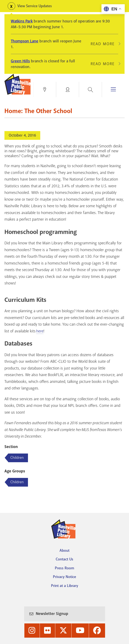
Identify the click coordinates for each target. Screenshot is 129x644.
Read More (104, 44)
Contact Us (64, 559)
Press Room (64, 568)
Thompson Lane (25, 41)
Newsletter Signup (52, 614)
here (40, 331)
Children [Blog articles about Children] (17, 458)
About (64, 550)
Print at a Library (65, 586)
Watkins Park (22, 21)
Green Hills (20, 61)
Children (17, 482)
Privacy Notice (64, 577)
